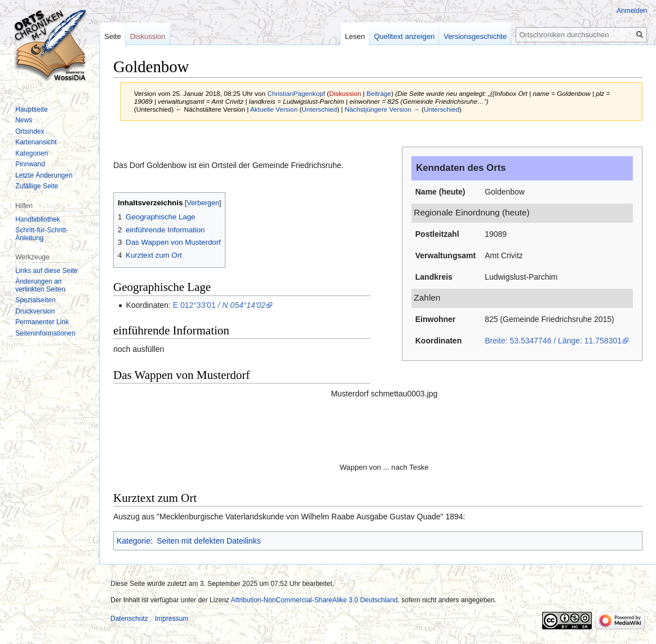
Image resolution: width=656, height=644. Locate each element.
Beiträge (379, 93)
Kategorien (32, 153)
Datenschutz (129, 619)
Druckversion (35, 311)
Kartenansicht (36, 142)
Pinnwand (30, 164)
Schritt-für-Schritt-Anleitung (42, 234)
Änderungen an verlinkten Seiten (40, 285)
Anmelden (632, 11)
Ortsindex (30, 131)
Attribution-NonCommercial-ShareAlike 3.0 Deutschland (314, 600)
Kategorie (134, 541)
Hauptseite (31, 109)
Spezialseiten (35, 300)
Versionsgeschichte (475, 36)
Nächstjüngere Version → (382, 109)
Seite (113, 36)
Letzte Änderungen (44, 175)
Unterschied (319, 109)
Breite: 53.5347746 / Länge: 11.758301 (553, 341)
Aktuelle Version (274, 109)
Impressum (172, 619)
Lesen (355, 36)
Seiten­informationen (45, 333)
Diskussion (345, 93)
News (24, 120)
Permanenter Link (42, 322)
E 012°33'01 (219, 305)
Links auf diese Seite (46, 271)
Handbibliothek (37, 219)
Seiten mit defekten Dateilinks (209, 541)
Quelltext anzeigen (405, 36)
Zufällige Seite (37, 186)
